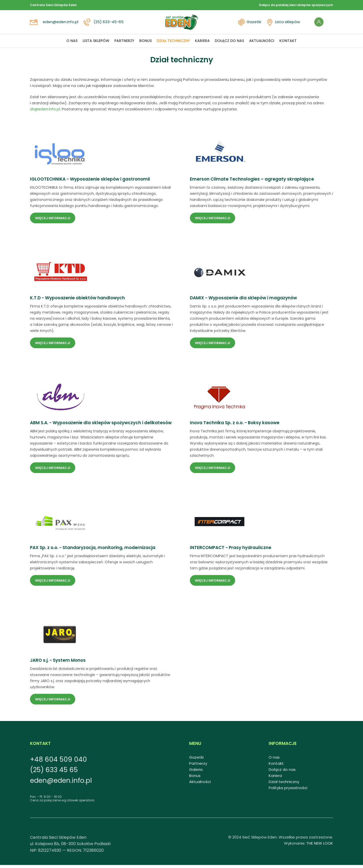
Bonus (195, 779)
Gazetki (251, 24)
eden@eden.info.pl (61, 24)
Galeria (196, 773)
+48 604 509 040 (58, 762)
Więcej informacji (53, 221)
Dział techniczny (284, 785)
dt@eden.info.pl (45, 112)
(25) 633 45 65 (54, 773)
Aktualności (200, 785)
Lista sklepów (285, 24)
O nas (274, 760)
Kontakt (276, 766)
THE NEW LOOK (320, 846)
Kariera (275, 779)
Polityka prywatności (288, 791)
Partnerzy (198, 766)
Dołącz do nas (282, 773)
